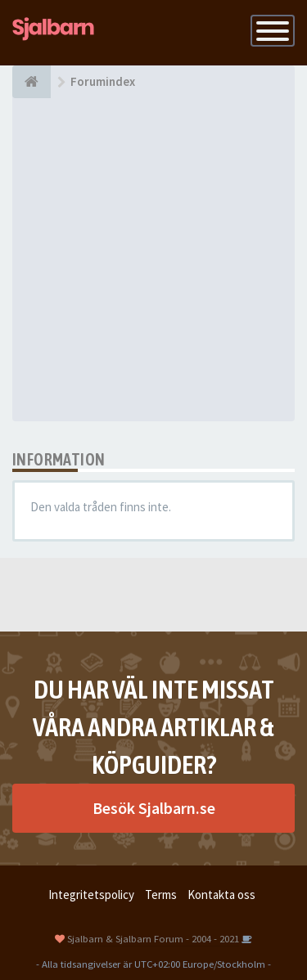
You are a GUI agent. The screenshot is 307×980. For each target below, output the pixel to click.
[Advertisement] (153, 260)
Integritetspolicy (91, 895)
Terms (161, 895)
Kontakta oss (221, 895)
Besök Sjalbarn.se (154, 808)
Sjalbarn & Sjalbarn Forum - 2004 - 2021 (153, 938)
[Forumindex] (32, 82)
